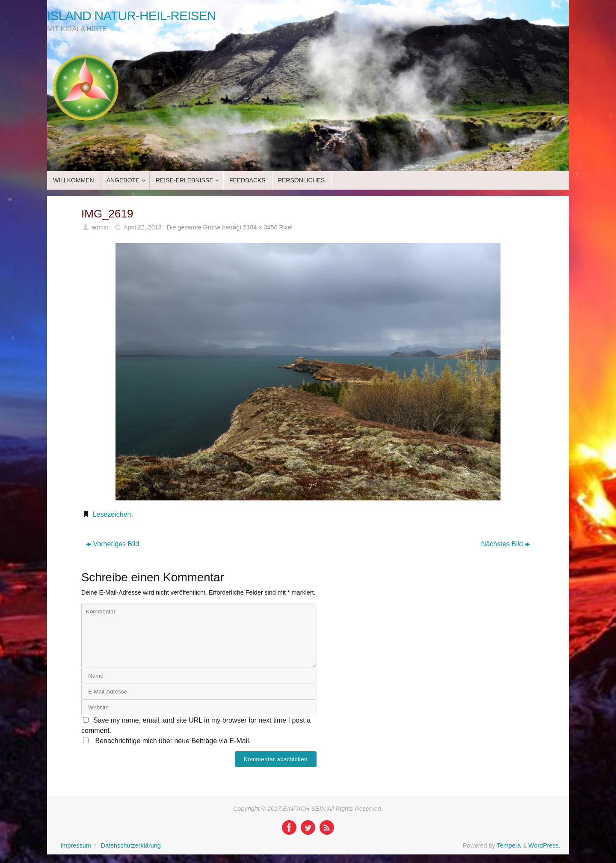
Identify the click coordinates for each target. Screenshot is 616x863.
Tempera (509, 845)
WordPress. (544, 845)
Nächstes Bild (506, 544)
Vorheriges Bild (113, 544)
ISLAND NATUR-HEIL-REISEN (132, 16)
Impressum (76, 845)
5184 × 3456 (260, 227)
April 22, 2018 (143, 227)
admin (100, 227)
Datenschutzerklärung (131, 845)
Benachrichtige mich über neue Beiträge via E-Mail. (173, 741)
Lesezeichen (112, 514)
